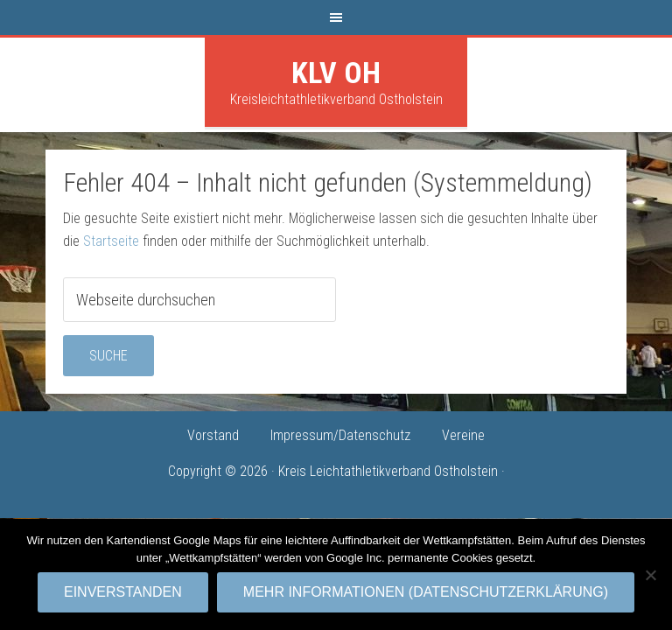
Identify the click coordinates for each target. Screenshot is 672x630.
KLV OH (336, 73)
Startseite (111, 241)
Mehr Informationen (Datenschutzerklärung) (426, 592)
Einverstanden (123, 592)
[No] (650, 575)
